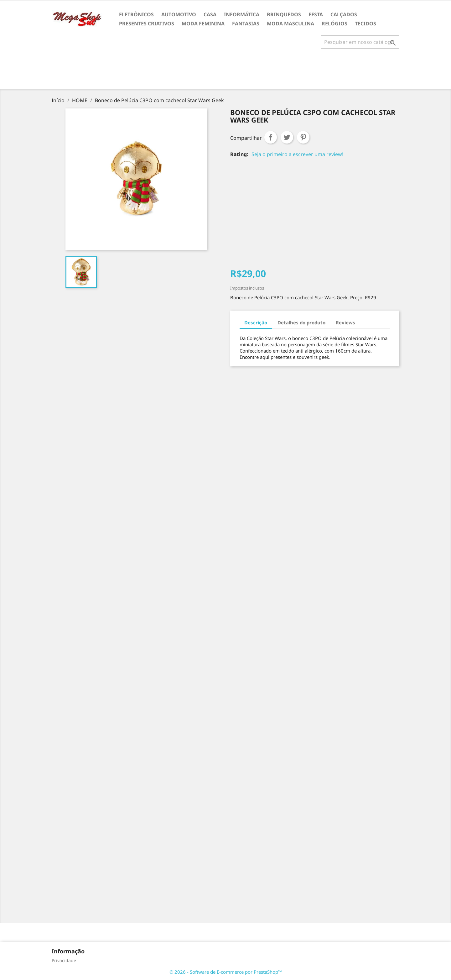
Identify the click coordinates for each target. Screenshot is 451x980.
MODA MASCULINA (290, 24)
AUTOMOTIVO (179, 14)
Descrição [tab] (256, 322)
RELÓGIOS (334, 24)
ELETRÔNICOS (136, 14)
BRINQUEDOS (284, 14)
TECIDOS (365, 24)
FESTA (316, 14)
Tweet (287, 137)
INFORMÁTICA (242, 14)
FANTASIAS (246, 24)
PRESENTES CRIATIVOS (147, 24)
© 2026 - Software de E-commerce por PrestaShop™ (226, 972)
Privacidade (64, 960)
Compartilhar (271, 137)
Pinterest (303, 137)
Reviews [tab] (345, 322)
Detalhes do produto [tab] (301, 322)
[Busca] (360, 42)
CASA (210, 14)
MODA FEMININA (203, 24)
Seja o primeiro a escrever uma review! (297, 154)
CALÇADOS (344, 14)
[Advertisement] (225, 71)
